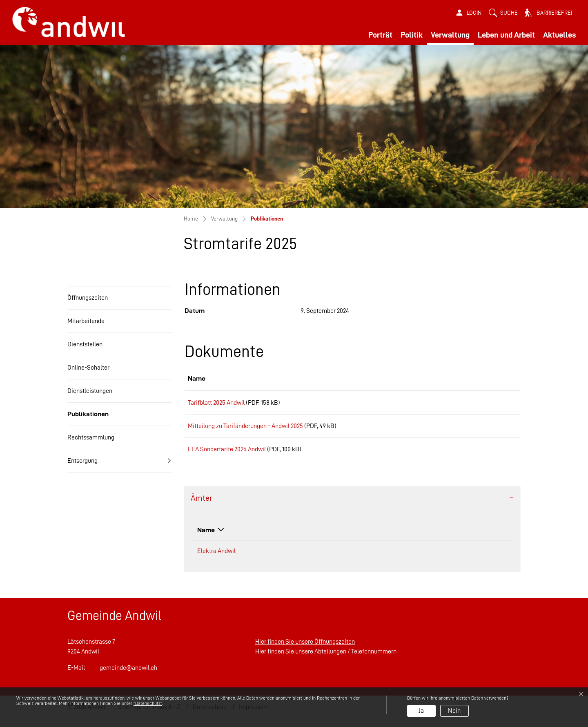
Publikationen (88, 418)
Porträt (380, 35)
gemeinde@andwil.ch (128, 676)
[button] (503, 13)
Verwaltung (450, 35)
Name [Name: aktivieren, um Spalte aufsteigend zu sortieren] (197, 378)
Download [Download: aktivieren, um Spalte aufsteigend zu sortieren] (462, 378)
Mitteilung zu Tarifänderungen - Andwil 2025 (245, 429)
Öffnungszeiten (88, 298)
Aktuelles (559, 35)
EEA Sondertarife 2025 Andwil (227, 455)
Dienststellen (85, 344)
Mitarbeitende (86, 321)
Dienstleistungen (90, 391)
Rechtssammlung (91, 437)
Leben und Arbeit (506, 35)
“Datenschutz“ (148, 703)
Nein (454, 711)
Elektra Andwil (216, 560)
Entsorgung (82, 461)
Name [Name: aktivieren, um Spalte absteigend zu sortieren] (206, 539)
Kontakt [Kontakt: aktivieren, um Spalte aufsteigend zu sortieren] (434, 539)
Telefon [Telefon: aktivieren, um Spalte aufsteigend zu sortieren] (343, 539)
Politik (412, 35)
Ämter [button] (202, 506)
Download (482, 404)
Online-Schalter (88, 368)
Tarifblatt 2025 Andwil (216, 403)
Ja (421, 711)
